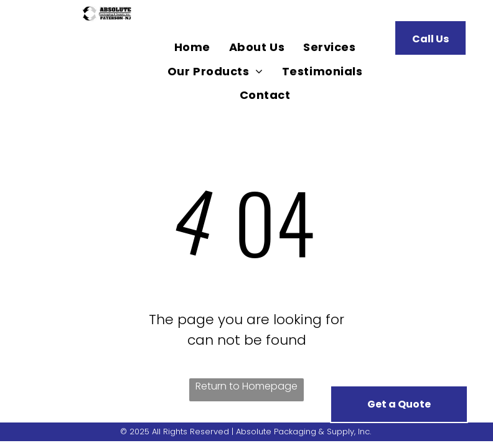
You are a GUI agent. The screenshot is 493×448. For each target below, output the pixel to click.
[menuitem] (192, 47)
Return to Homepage (247, 386)
